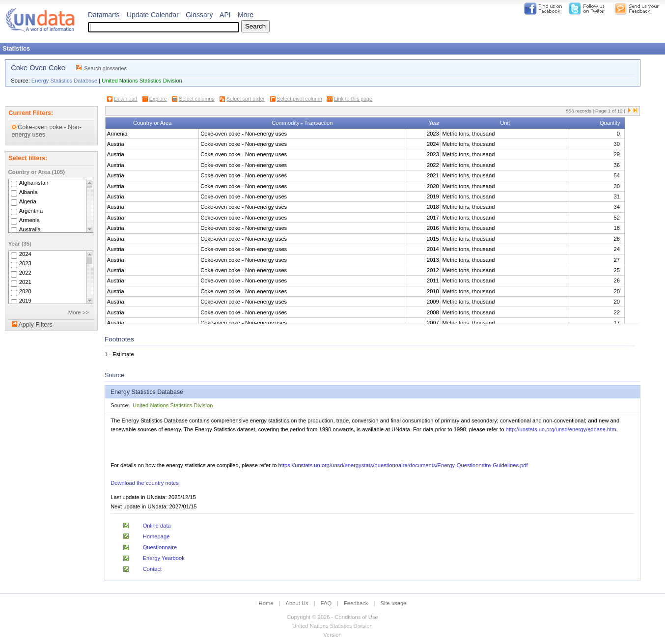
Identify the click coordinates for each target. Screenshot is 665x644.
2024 (25, 254)
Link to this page (353, 99)
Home (266, 603)
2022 (25, 273)
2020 (25, 292)
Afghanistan (34, 183)
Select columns (196, 99)
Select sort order (246, 99)
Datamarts (104, 15)
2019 (25, 301)
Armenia (29, 220)
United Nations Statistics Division (142, 81)
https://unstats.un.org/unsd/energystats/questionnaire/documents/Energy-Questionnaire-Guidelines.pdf (403, 465)
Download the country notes (145, 483)
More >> (79, 312)
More (246, 15)
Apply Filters (35, 325)
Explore (158, 99)
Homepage (156, 536)
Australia (30, 229)
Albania (28, 192)
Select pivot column (300, 99)
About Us (297, 603)
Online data (157, 526)
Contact (152, 569)
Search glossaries (105, 68)
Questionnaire (160, 547)
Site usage (394, 603)
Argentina (31, 211)
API (225, 15)
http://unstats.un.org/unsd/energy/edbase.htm (561, 429)
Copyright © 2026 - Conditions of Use (332, 617)
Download (125, 99)
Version (332, 635)
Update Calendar (153, 15)
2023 (25, 264)
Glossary (199, 15)
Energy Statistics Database (64, 81)
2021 (25, 282)
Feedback (356, 603)
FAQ (326, 603)
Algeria (28, 201)
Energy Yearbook (164, 558)
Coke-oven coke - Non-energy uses (47, 131)
